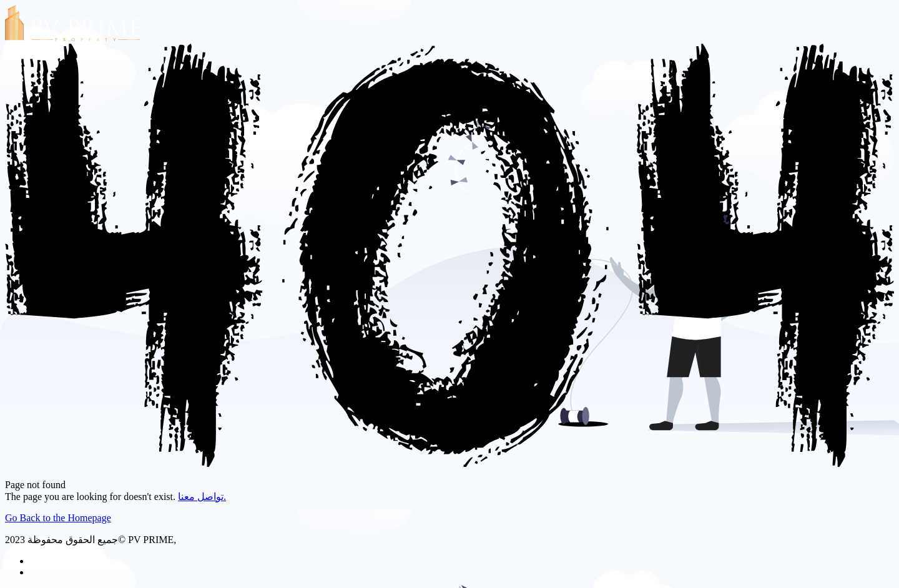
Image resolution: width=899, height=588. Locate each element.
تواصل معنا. (202, 497)
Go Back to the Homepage (58, 518)
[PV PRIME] (72, 38)
